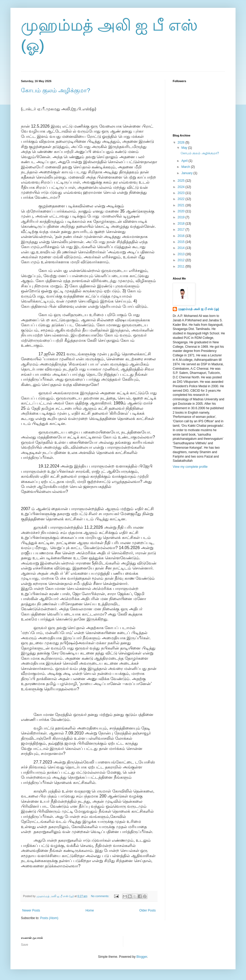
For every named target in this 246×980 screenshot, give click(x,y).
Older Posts (147, 910)
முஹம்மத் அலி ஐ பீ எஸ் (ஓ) (199, 309)
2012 (182, 260)
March (186, 167)
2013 (182, 254)
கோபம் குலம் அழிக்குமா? (55, 90)
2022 (182, 199)
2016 (182, 236)
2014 (182, 248)
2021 (182, 205)
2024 (182, 187)
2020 (182, 211)
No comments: (101, 896)
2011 (182, 266)
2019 (182, 217)
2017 (182, 230)
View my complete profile (190, 467)
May (185, 148)
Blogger (142, 957)
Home (90, 910)
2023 (182, 193)
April (185, 161)
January (187, 173)
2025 (182, 181)
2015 (182, 242)
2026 (182, 143)
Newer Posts (31, 910)
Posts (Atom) (49, 918)
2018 (182, 224)
